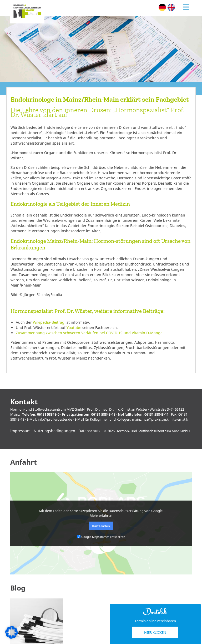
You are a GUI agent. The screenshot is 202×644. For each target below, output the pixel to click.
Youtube (74, 328)
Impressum (20, 431)
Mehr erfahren (101, 515)
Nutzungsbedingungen (54, 431)
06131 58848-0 (48, 414)
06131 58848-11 (156, 414)
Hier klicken (155, 632)
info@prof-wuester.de (55, 419)
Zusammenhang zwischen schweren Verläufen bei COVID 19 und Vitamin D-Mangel (90, 333)
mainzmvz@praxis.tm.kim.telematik (160, 419)
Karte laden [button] (101, 526)
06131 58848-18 (103, 414)
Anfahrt (24, 462)
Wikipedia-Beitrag (49, 322)
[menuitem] (162, 7)
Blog (18, 588)
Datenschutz (89, 431)
